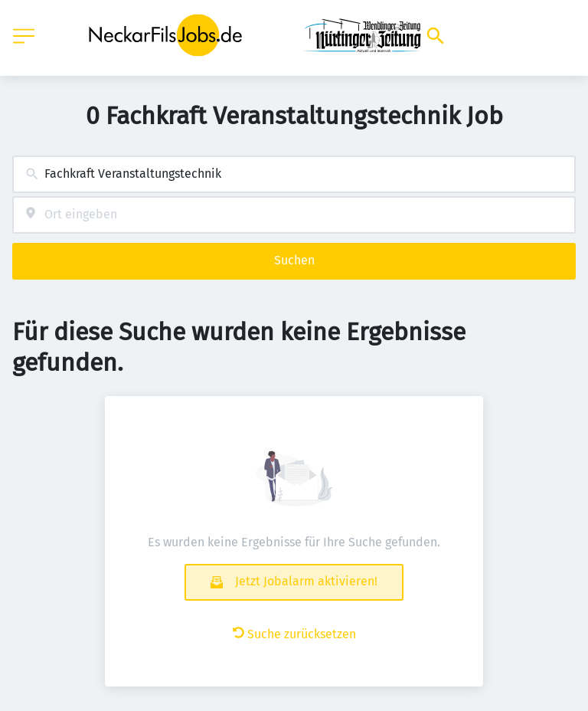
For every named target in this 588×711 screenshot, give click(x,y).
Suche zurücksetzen (294, 634)
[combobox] (294, 174)
